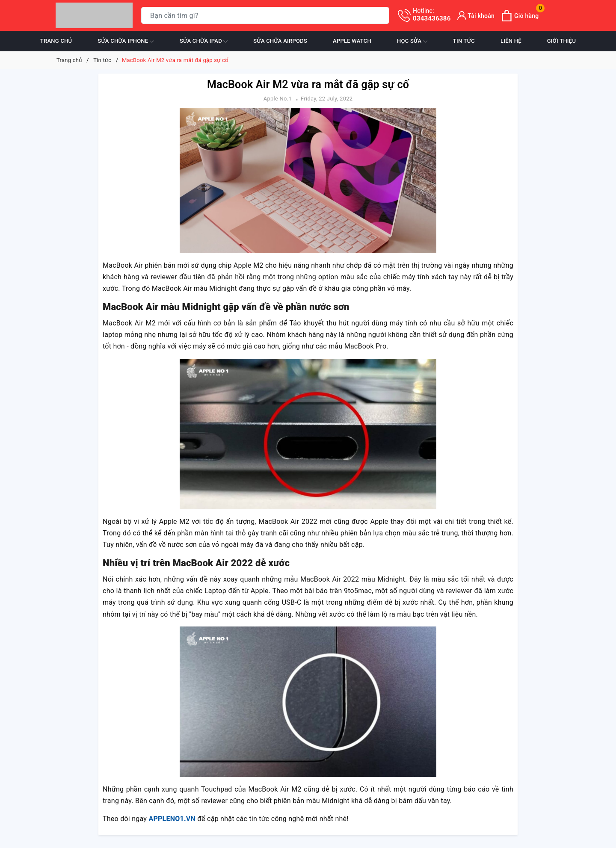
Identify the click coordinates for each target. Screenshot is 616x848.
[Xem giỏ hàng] (520, 16)
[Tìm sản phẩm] (265, 15)
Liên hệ (511, 41)
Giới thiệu (561, 41)
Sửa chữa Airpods (280, 41)
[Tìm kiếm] (381, 16)
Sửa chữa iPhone (126, 41)
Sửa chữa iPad (204, 41)
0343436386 (432, 15)
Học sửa (412, 41)
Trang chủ (56, 41)
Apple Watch (352, 41)
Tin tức (464, 41)
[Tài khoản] (476, 16)
